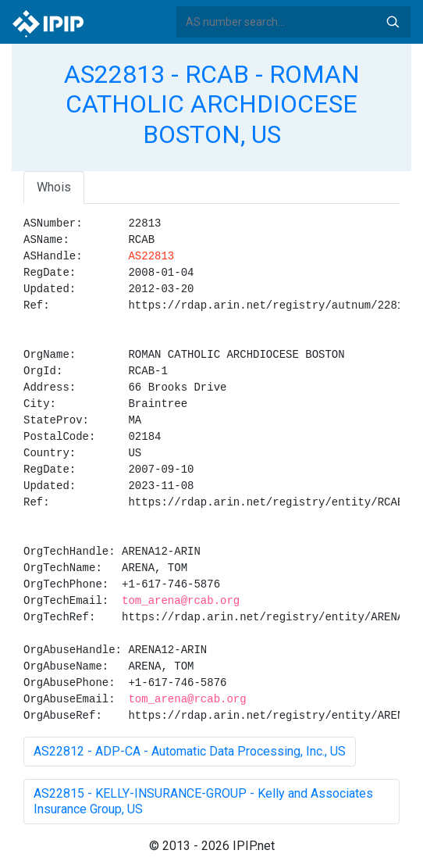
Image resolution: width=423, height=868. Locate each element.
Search (393, 22)
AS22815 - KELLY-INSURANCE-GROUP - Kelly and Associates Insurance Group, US (203, 801)
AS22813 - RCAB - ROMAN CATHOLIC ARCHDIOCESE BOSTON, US (212, 104)
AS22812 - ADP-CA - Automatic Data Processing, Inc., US (190, 751)
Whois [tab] (54, 187)
